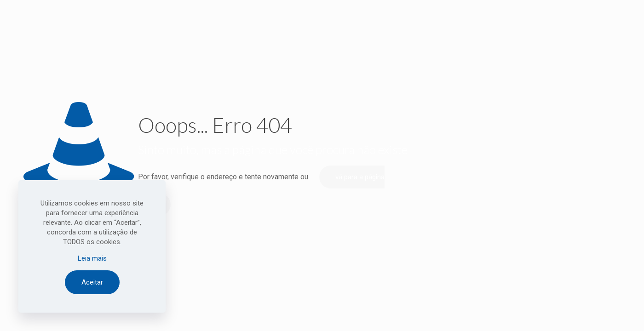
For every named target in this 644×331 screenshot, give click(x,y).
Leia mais (92, 258)
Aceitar (92, 282)
